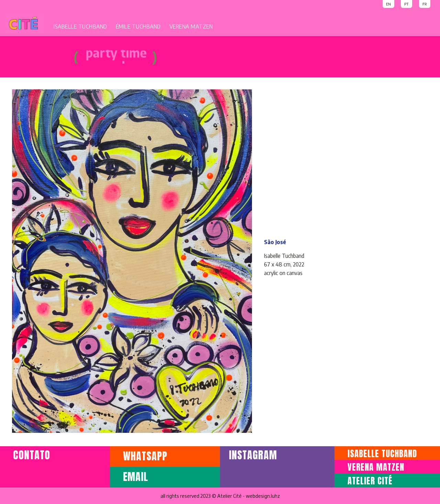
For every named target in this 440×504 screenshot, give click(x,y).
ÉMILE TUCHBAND (138, 26)
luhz (275, 496)
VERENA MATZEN (191, 26)
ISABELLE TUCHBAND (80, 26)
